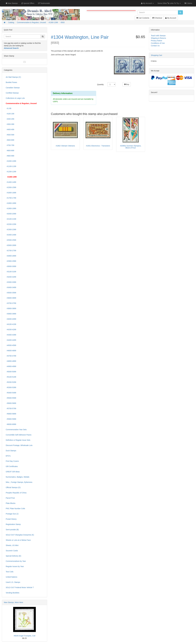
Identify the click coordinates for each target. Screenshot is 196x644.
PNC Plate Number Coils (15, 509)
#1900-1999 (11, 208)
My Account (171, 18)
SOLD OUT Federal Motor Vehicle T (20, 587)
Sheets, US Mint (12, 545)
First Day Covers (12, 461)
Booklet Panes (11, 82)
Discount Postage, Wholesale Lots (19, 445)
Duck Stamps (11, 451)
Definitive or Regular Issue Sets (18, 440)
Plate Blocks (11, 503)
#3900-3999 (11, 314)
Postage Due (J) (12, 514)
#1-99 (9, 108)
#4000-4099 (11, 319)
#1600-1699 (11, 193)
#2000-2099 (11, 214)
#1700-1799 (11, 198)
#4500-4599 (11, 345)
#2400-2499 (11, 235)
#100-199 (10, 114)
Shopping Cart (157, 55)
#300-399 (10, 124)
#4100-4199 (11, 324)
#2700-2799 (11, 251)
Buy (127, 84)
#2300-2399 (11, 229)
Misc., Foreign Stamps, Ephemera (19, 482)
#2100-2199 (11, 219)
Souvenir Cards (12, 551)
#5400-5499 (11, 393)
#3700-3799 (11, 303)
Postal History (11, 519)
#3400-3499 (11, 287)
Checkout (157, 18)
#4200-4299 (11, 330)
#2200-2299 (11, 224)
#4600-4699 (11, 351)
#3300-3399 (11, 282)
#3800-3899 (11, 308)
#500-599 (10, 135)
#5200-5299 (11, 382)
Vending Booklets (13, 593)
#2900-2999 (11, 261)
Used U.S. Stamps (13, 582)
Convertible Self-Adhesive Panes (19, 435)
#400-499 (10, 129)
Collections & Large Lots (15, 98)
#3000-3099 (11, 266)
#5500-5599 (11, 398)
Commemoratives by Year (16, 561)
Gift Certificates (12, 466)
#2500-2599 (11, 240)
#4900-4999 (11, 366)
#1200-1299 (11, 172)
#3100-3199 (11, 272)
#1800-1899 (11, 203)
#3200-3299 (11, 277)
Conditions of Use (158, 43)
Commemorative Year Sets (16, 430)
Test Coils (10, 572)
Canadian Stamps (13, 88)
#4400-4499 (11, 340)
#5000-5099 (11, 372)
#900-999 (10, 156)
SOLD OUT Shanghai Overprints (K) (20, 535)
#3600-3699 (11, 298)
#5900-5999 (11, 419)
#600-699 (10, 140)
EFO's (8, 456)
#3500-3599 (11, 293)
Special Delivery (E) (13, 556)
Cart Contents (143, 18)
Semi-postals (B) (12, 530)
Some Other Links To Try (169, 3)
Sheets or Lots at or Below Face (18, 540)
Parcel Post (10, 498)
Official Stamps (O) (13, 487)
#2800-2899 (11, 256)
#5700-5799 (11, 408)
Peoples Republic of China (16, 493)
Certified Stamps (12, 93)
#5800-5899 (11, 414)
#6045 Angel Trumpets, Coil (25, 636)
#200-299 (10, 119)
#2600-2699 (11, 245)
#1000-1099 (11, 161)
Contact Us (155, 46)
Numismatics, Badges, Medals (18, 477)
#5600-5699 (11, 403)
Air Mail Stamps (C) (13, 77)
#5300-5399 (11, 387)
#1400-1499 (11, 182)
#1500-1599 (11, 187)
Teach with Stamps (158, 36)
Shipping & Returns (159, 38)
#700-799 (10, 145)
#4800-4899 (11, 361)
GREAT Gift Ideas (13, 472)
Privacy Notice (157, 41)
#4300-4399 (11, 335)
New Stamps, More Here (13, 602)
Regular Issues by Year (15, 566)
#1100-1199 (11, 166)
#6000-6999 (11, 424)
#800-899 (10, 151)
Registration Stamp (13, 524)
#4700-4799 (11, 356)
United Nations (12, 577)
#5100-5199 (11, 377)
